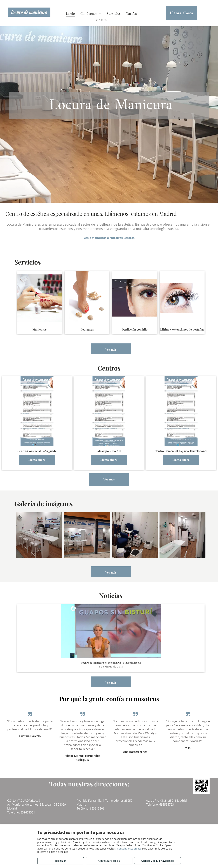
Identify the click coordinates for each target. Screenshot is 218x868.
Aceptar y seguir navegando (157, 861)
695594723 (167, 805)
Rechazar (61, 861)
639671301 (28, 812)
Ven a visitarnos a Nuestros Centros (109, 238)
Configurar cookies (109, 861)
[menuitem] (70, 13)
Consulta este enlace (129, 849)
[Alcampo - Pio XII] (39, 535)
